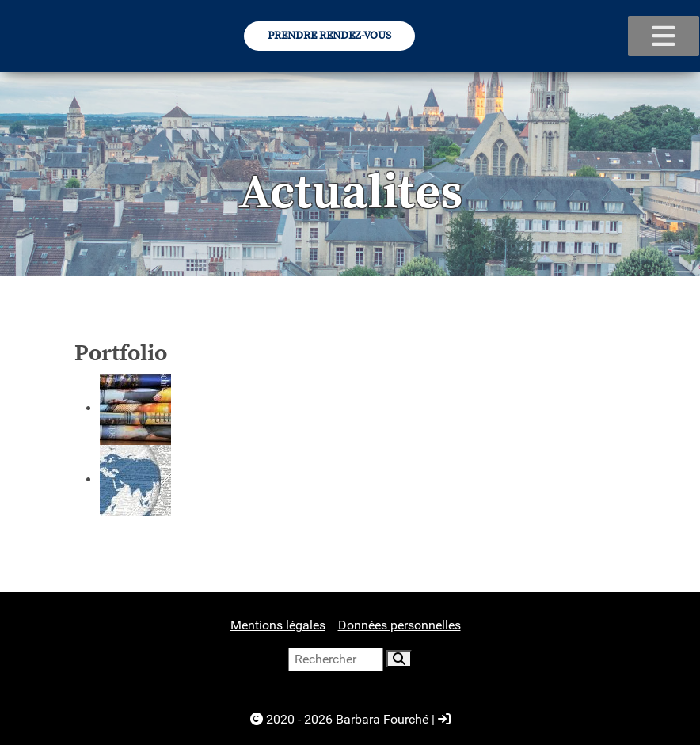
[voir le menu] (664, 36)
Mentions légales (278, 625)
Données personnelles (399, 625)
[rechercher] (399, 659)
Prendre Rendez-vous (329, 36)
